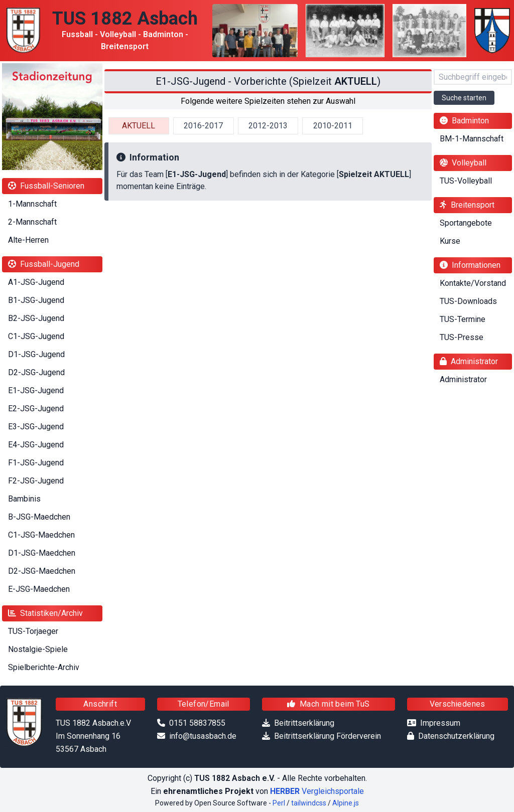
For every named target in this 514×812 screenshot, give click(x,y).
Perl (279, 803)
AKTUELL (139, 126)
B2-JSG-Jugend (36, 318)
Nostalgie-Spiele (38, 649)
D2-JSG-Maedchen (42, 571)
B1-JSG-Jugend (36, 300)
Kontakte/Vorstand (473, 283)
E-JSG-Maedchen (39, 589)
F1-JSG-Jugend (36, 463)
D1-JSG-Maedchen (42, 553)
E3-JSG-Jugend (36, 427)
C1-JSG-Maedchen (41, 535)
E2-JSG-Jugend (36, 409)
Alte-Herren (28, 240)
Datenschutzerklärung (456, 736)
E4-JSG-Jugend (36, 445)
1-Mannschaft (32, 204)
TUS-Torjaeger (33, 631)
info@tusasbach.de (203, 736)
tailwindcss (309, 803)
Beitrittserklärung (304, 723)
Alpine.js (346, 803)
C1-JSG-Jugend (36, 336)
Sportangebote (466, 223)
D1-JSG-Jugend (36, 354)
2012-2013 (268, 126)
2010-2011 (333, 126)
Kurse (450, 241)
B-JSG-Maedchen (39, 517)
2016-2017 (203, 126)
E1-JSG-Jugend (36, 390)
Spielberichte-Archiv (44, 667)
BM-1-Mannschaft (472, 139)
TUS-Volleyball (466, 181)
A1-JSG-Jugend (36, 282)
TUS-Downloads (468, 301)
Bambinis (24, 499)
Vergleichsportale (317, 791)
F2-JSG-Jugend (36, 481)
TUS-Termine (463, 319)
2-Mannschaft (32, 222)
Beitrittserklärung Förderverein (328, 736)
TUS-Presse (462, 337)
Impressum (440, 723)
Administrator (463, 379)
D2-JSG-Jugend (36, 372)
